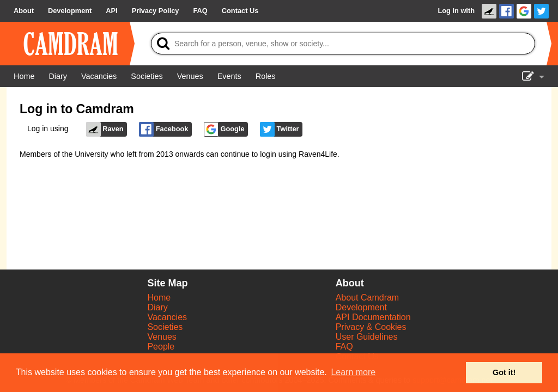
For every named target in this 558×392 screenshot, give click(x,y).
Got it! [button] (504, 372)
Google (224, 129)
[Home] (24, 76)
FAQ (344, 347)
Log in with (456, 11)
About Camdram (368, 298)
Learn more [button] (353, 372)
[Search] (343, 44)
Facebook (163, 129)
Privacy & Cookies (371, 327)
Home (159, 298)
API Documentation (373, 317)
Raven (105, 129)
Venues (162, 337)
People (161, 347)
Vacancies (167, 317)
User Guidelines (367, 337)
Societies (165, 327)
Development (361, 307)
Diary (157, 307)
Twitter (280, 129)
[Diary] (58, 76)
